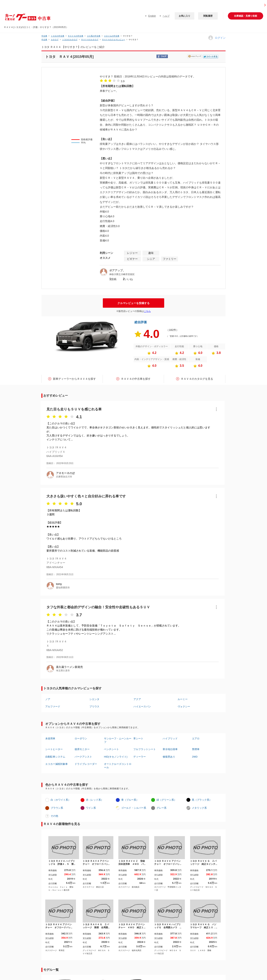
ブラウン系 (57, 808)
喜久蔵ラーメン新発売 (69, 667)
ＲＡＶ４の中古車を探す (136, 379)
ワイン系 (91, 808)
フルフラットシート (145, 749)
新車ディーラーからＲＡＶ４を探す (74, 379)
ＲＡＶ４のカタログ (90, 40)
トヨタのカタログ (70, 40)
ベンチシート (111, 749)
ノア (48, 699)
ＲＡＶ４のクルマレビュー (114, 40)
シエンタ (94, 699)
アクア (137, 699)
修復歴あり (169, 757)
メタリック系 (199, 808)
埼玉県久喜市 (63, 671)
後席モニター (82, 749)
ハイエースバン (142, 707)
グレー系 (162, 808)
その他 (54, 816)
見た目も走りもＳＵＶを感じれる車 (74, 409)
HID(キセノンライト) (116, 757)
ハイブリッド (170, 738)
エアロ (196, 738)
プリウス (94, 707)
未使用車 (50, 738)
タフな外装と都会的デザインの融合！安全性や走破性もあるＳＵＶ (98, 607)
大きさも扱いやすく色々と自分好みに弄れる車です (86, 496)
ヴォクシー (184, 707)
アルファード (53, 707)
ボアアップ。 (117, 270)
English (152, 16)
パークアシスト (83, 757)
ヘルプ (166, 16)
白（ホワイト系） (61, 800)
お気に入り (185, 16)
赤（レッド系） (95, 800)
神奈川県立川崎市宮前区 (122, 274)
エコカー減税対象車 (56, 764)
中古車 (44, 36)
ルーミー (183, 699)
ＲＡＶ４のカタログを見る (197, 379)
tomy (59, 584)
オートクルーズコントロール (118, 766)
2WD (195, 757)
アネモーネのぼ (65, 473)
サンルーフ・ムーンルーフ (118, 740)
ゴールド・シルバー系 (134, 808)
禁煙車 (196, 749)
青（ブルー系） (130, 800)
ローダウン (81, 738)
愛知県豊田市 (63, 588)
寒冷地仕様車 (170, 749)
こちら (147, 311)
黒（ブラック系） (202, 800)
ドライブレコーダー (86, 764)
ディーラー (140, 757)
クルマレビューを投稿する (133, 303)
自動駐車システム (55, 757)
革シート (138, 738)
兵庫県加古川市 (64, 477)
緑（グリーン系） (166, 800)
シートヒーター (54, 749)
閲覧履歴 (208, 16)
